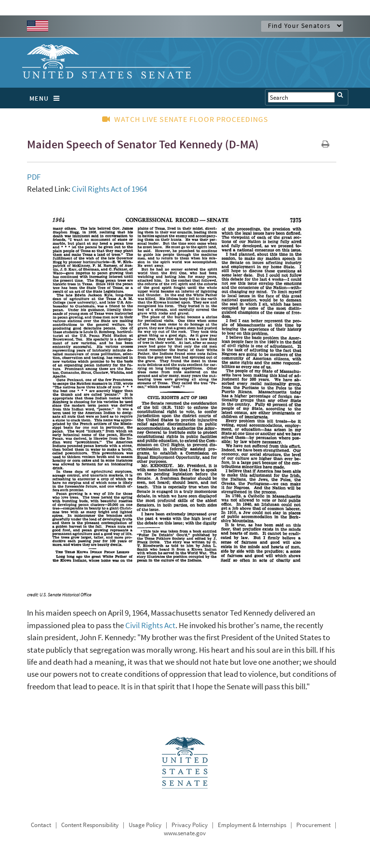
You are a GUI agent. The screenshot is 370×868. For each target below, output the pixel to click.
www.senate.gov (185, 833)
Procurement (313, 825)
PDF (34, 177)
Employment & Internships (252, 825)
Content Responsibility (90, 825)
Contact (41, 825)
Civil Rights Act (150, 625)
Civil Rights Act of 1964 (109, 189)
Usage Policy (145, 825)
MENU (47, 98)
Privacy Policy (190, 825)
